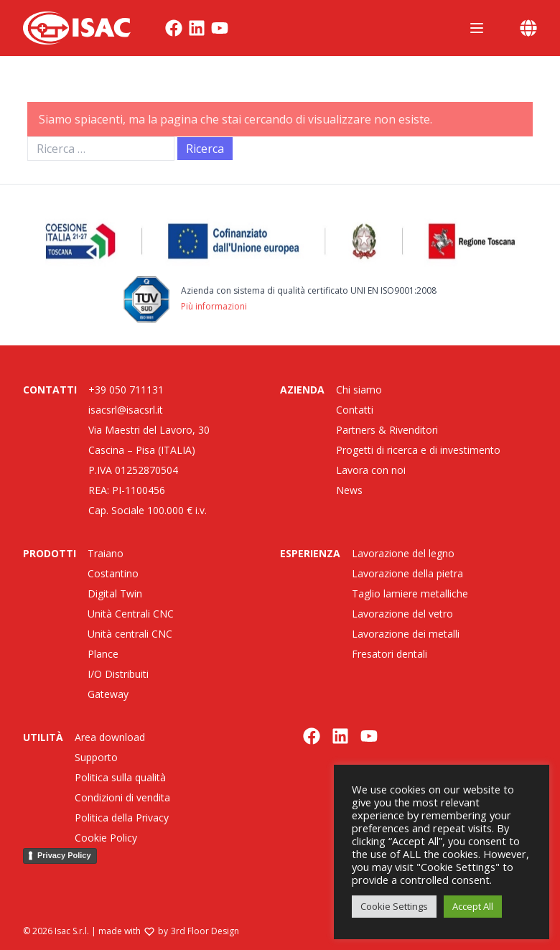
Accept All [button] (473, 906)
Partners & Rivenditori (387, 430)
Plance (103, 654)
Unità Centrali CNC (131, 614)
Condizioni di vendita (122, 797)
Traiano (106, 553)
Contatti (355, 410)
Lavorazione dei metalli (406, 634)
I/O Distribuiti (118, 674)
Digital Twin (115, 593)
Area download (110, 737)
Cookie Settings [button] (394, 906)
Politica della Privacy (122, 818)
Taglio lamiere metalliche (410, 593)
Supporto (96, 757)
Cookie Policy (106, 838)
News (349, 490)
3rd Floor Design (205, 931)
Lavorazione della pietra (407, 573)
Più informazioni (214, 306)
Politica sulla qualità (120, 777)
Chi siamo (359, 390)
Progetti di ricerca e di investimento (418, 450)
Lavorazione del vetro (402, 614)
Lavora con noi (371, 470)
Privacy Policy (64, 855)
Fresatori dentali (389, 654)
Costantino (113, 573)
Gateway (108, 694)
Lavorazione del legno (403, 553)
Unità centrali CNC (130, 634)
